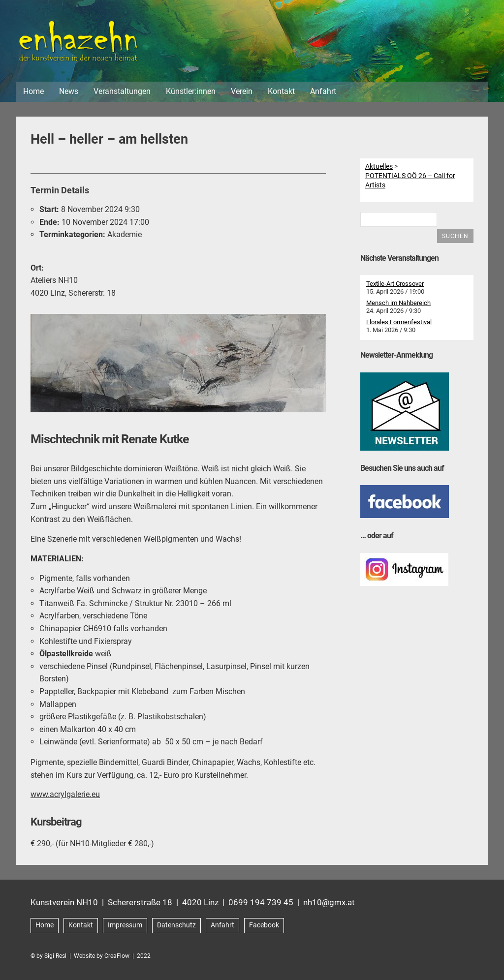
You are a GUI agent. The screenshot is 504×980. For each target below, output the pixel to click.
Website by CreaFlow (102, 957)
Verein (242, 93)
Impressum (125, 926)
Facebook (264, 926)
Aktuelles (379, 167)
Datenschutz (176, 926)
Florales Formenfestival (399, 323)
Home (33, 93)
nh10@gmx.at (329, 903)
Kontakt (281, 93)
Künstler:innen (191, 93)
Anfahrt (323, 93)
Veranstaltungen (122, 93)
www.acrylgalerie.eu (65, 796)
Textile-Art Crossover (395, 285)
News (69, 93)
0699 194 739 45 (261, 903)
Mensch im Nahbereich (398, 304)
